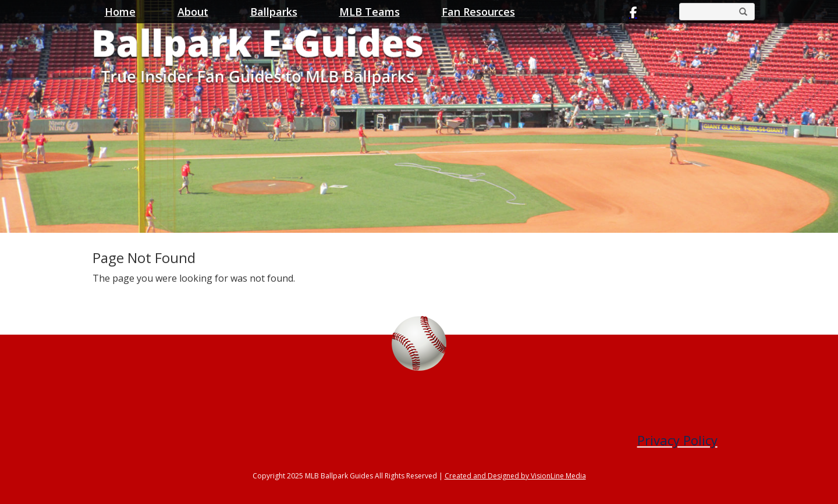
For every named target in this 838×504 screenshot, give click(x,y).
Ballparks (274, 12)
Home (120, 12)
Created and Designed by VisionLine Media (515, 476)
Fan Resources (478, 12)
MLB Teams (370, 12)
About (193, 12)
